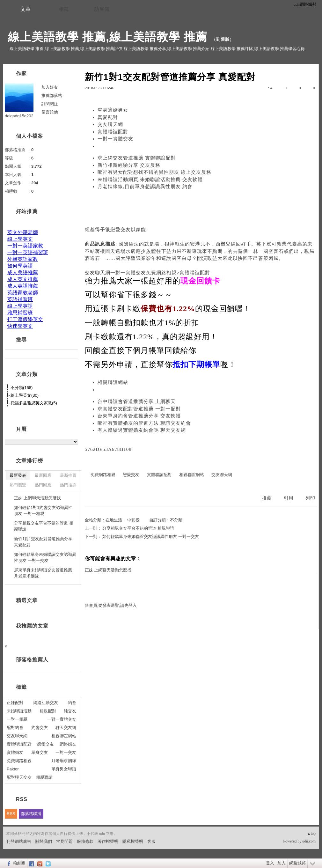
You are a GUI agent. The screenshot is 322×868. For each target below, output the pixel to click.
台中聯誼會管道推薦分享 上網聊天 (137, 401)
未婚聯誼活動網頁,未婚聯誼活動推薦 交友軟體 (150, 180)
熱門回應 (43, 485)
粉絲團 (19, 863)
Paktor (13, 769)
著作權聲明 (108, 841)
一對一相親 (17, 719)
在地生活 (114, 520)
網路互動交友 (46, 703)
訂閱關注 (50, 104)
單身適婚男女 (113, 110)
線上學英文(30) (25, 395)
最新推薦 (68, 475)
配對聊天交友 (19, 777)
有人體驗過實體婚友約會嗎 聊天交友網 (142, 430)
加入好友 (50, 87)
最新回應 (43, 475)
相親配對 (48, 711)
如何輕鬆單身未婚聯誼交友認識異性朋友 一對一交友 (150, 537)
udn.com (309, 841)
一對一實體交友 (115, 139)
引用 (289, 498)
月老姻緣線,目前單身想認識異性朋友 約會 (145, 187)
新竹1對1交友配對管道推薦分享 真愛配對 (43, 542)
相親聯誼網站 (113, 382)
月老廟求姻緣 (64, 761)
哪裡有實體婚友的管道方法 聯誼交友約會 (144, 423)
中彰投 (133, 520)
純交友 (70, 711)
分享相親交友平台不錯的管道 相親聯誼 (138, 528)
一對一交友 (66, 752)
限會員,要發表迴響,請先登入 (111, 605)
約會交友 (40, 728)
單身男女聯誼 (64, 769)
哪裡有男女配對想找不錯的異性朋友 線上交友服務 (154, 172)
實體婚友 (15, 752)
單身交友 (40, 752)
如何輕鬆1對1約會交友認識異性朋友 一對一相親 (43, 511)
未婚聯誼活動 (19, 711)
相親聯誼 (44, 777)
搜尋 (73, 354)
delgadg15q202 (19, 116)
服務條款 (85, 841)
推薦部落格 (52, 96)
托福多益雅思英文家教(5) (34, 403)
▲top (311, 834)
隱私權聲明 (133, 841)
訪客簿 (102, 9)
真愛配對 (108, 117)
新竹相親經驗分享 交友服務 (129, 165)
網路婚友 (68, 744)
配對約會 (15, 728)
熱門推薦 (68, 485)
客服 (151, 841)
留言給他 (50, 112)
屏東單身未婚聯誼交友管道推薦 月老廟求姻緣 (43, 573)
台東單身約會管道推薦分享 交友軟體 (139, 416)
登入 (270, 863)
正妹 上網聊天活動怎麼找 (108, 570)
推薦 (267, 498)
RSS (11, 814)
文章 (26, 9)
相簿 (64, 9)
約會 (72, 703)
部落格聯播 (31, 814)
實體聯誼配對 (113, 132)
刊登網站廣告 (19, 841)
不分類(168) (22, 388)
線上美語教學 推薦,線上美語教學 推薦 (108, 37)
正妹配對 (15, 703)
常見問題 (64, 841)
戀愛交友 (121, 230)
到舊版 (223, 39)
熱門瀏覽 (18, 485)
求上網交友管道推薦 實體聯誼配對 (137, 158)
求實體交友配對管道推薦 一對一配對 (139, 409)
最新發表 (18, 475)
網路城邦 (297, 863)
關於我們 (44, 841)
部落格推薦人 (32, 660)
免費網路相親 (103, 475)
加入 (282, 863)
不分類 (176, 520)
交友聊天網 (110, 124)
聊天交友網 (66, 728)
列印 (310, 498)
